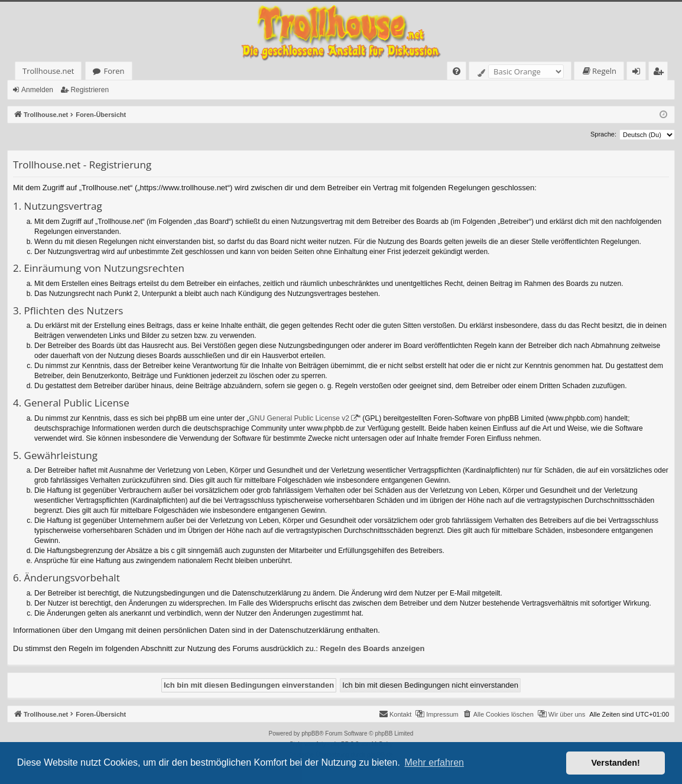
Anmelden (37, 90)
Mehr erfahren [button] (434, 762)
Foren (114, 71)
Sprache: (603, 134)
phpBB (310, 733)
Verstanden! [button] (616, 763)
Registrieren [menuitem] (661, 73)
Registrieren (90, 90)
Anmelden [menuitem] (639, 73)
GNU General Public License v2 (299, 418)
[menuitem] (457, 71)
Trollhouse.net (48, 71)
